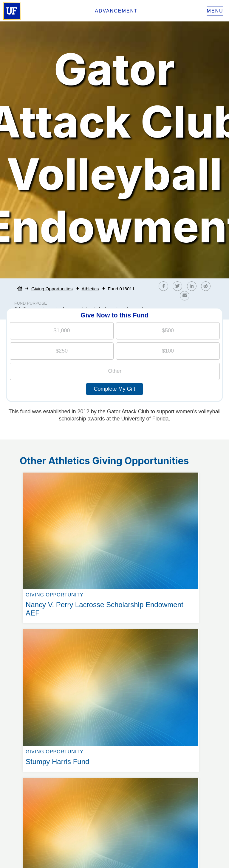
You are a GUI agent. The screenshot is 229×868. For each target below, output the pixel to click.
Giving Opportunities (52, 289)
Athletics (90, 289)
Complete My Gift (114, 389)
